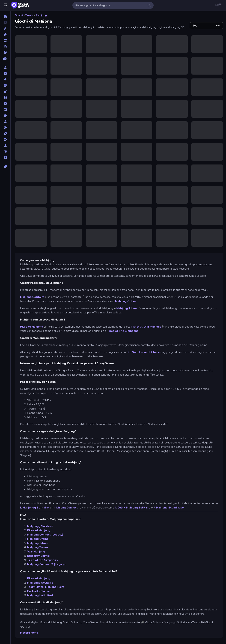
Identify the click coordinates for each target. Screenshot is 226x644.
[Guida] (5, 98)
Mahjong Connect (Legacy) (45, 535)
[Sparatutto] (5, 128)
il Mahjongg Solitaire (34, 508)
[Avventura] (5, 73)
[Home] (5, 16)
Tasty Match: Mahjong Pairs (46, 587)
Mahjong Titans (127, 308)
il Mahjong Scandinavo (169, 508)
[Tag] (5, 167)
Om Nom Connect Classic (144, 352)
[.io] (5, 104)
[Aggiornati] (5, 40)
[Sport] (5, 134)
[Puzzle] (5, 116)
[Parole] (5, 110)
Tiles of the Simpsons (42, 560)
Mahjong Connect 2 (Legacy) (46, 564)
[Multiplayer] (5, 52)
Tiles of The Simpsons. (123, 331)
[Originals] (5, 46)
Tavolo (29, 15)
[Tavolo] (5, 146)
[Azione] (5, 80)
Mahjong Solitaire (32, 297)
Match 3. (137, 327)
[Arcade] (5, 67)
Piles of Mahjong (32, 327)
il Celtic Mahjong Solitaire (133, 508)
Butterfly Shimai (38, 556)
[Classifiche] (5, 58)
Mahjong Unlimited (40, 595)
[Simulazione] (5, 122)
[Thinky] (5, 152)
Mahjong (41, 15)
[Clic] (5, 92)
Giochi (19, 15)
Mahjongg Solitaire (40, 526)
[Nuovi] (5, 28)
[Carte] (5, 86)
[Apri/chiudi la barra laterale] (6, 5)
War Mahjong (152, 327)
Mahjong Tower (38, 547)
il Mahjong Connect (65, 508)
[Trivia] (5, 158)
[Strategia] (5, 140)
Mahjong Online (126, 301)
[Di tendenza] (5, 34)
